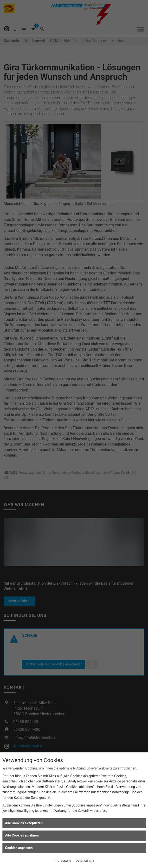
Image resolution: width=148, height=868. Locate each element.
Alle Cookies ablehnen (22, 835)
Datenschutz (85, 861)
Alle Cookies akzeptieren (24, 823)
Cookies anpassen (19, 848)
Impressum (62, 861)
